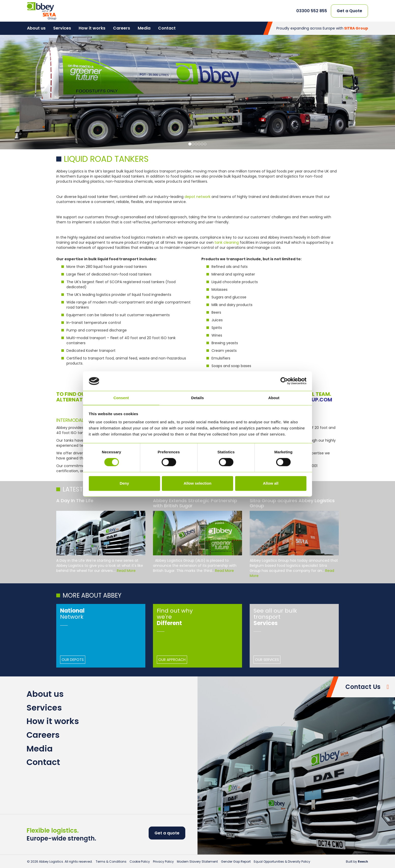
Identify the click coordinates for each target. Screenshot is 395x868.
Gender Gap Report (236, 862)
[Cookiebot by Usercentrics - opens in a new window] (284, 381)
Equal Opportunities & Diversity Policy (282, 862)
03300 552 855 (312, 11)
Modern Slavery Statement (197, 862)
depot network (197, 197)
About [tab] (274, 398)
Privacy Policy (163, 862)
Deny (124, 483)
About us (36, 28)
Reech (363, 862)
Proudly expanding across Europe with (322, 28)
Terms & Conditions (111, 862)
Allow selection (197, 483)
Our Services (267, 660)
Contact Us (363, 687)
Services (62, 28)
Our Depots (73, 660)
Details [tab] (197, 398)
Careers (122, 28)
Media (144, 28)
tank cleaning (227, 242)
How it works (92, 28)
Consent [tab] (121, 398)
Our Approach (172, 660)
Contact (167, 28)
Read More (126, 571)
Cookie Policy (140, 862)
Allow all (271, 483)
